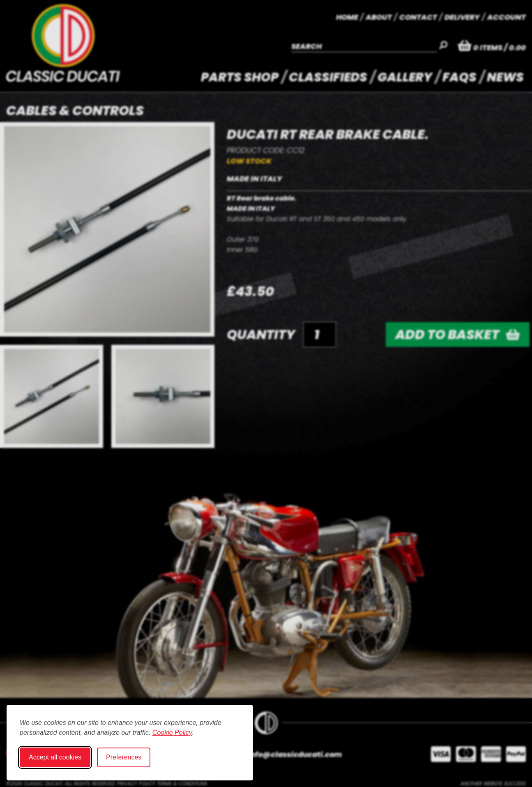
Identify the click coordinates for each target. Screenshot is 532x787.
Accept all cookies (55, 757)
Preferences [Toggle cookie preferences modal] (124, 757)
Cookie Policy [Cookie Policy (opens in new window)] (172, 733)
